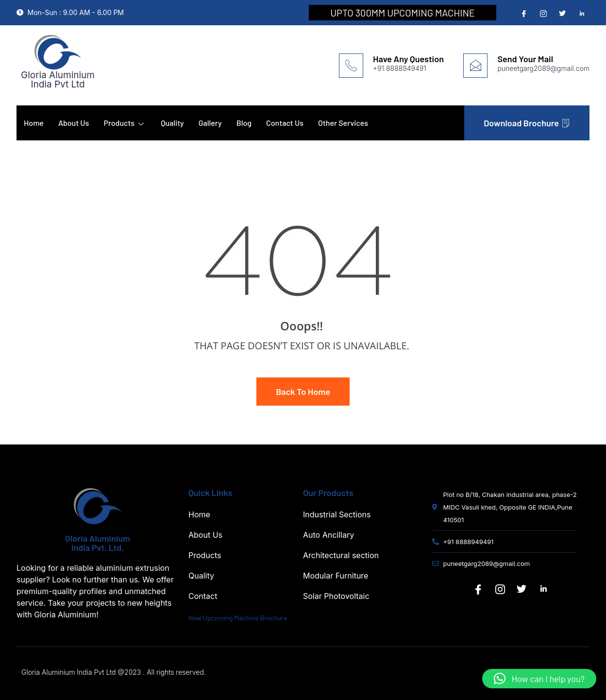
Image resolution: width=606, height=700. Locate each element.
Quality (172, 123)
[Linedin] (581, 13)
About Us (74, 123)
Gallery (210, 123)
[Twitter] (561, 13)
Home (34, 123)
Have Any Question (408, 59)
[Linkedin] (543, 589)
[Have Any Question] (351, 66)
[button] (539, 679)
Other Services (343, 123)
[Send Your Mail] (475, 66)
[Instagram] (542, 13)
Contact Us (285, 123)
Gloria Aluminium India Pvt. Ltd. (98, 543)
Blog (244, 123)
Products (125, 123)
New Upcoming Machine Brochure (238, 618)
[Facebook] (523, 13)
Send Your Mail (525, 59)
